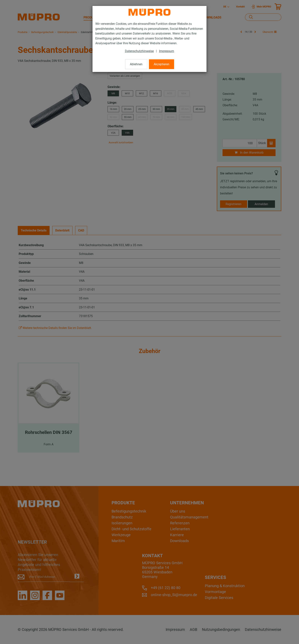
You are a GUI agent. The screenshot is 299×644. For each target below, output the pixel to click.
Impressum (167, 51)
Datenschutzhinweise (139, 51)
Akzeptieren (162, 64)
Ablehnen (136, 64)
